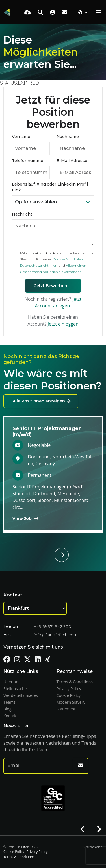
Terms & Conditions (75, 682)
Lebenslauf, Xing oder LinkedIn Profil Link (50, 187)
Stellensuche (15, 689)
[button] (65, 548)
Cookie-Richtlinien (68, 259)
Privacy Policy (69, 689)
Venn (99, 847)
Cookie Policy (69, 695)
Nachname (68, 137)
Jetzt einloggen (63, 324)
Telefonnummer (28, 161)
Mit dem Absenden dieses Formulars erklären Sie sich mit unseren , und (57, 262)
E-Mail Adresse (72, 161)
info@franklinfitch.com (56, 635)
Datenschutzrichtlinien (39, 265)
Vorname (21, 137)
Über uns (12, 682)
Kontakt (11, 716)
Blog (7, 709)
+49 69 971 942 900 (53, 626)
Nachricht (22, 214)
